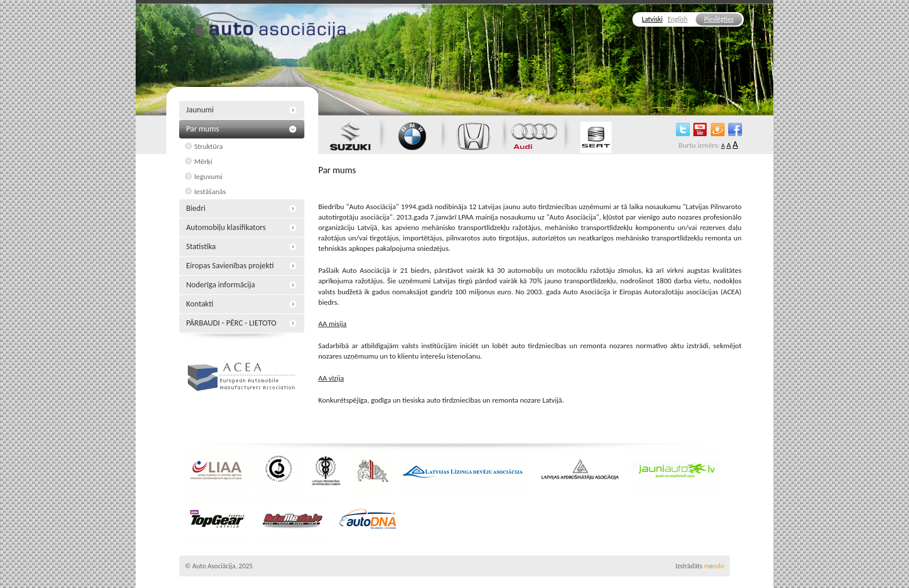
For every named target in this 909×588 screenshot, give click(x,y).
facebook (735, 129)
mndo (714, 566)
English (678, 19)
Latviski (652, 19)
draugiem (718, 129)
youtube (700, 129)
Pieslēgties (719, 19)
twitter (683, 129)
